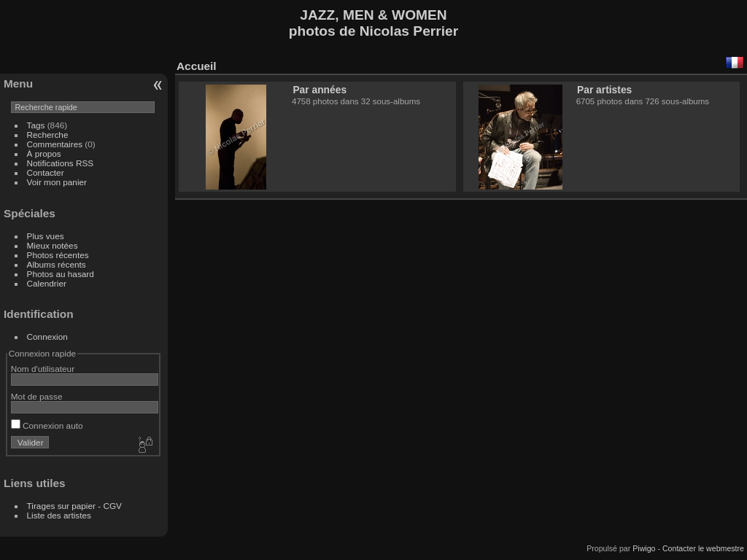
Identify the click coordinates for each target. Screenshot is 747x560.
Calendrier (47, 283)
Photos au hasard (61, 274)
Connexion (47, 337)
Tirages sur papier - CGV (74, 506)
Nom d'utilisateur (43, 369)
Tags (36, 125)
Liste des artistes (59, 515)
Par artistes (604, 90)
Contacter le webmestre (703, 548)
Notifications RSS (61, 163)
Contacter (46, 172)
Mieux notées (53, 245)
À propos (44, 153)
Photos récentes (58, 255)
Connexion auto (47, 425)
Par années (320, 90)
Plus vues (46, 236)
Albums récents (57, 264)
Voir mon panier (57, 182)
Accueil (197, 66)
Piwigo (644, 548)
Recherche (48, 135)
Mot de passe (37, 396)
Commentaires (55, 144)
